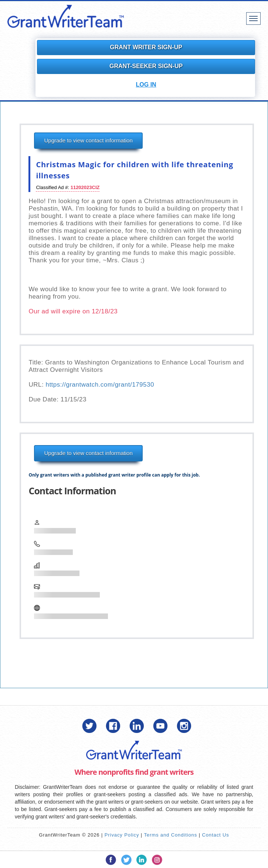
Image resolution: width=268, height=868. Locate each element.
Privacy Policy (122, 835)
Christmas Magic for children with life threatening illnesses (135, 170)
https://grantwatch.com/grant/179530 (100, 385)
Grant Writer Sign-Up (146, 47)
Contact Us (215, 835)
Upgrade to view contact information (88, 140)
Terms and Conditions (170, 835)
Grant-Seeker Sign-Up (146, 66)
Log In (146, 85)
